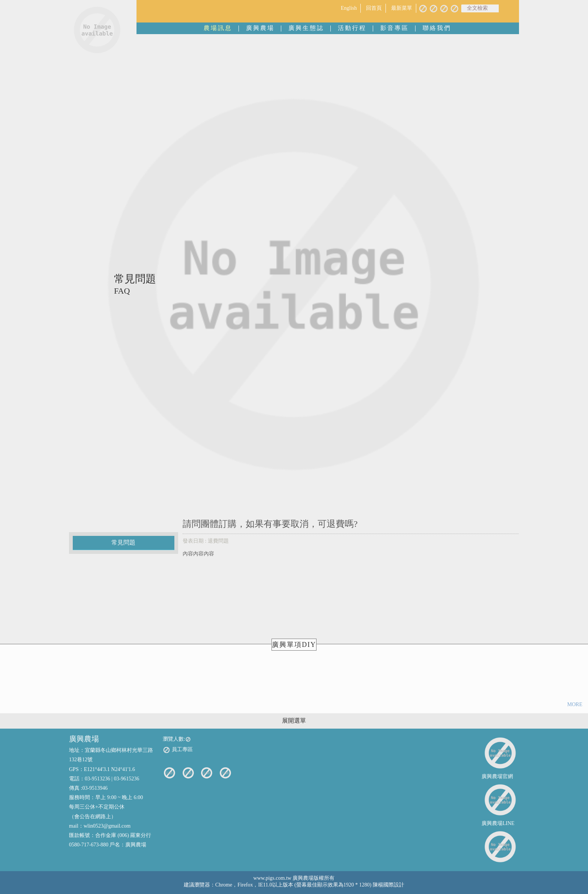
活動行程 (352, 28)
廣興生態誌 (306, 28)
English (349, 8)
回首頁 (374, 8)
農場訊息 (218, 28)
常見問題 (123, 542)
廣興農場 (260, 28)
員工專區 (178, 750)
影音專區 (394, 28)
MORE (575, 704)
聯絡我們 (437, 28)
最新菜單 (402, 8)
